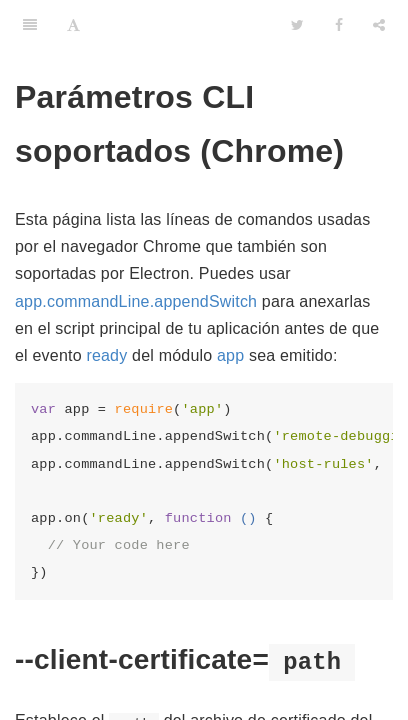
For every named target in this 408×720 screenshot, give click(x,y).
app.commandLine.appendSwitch (136, 301)
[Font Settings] (73, 25)
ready (106, 355)
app (230, 355)
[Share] (379, 25)
